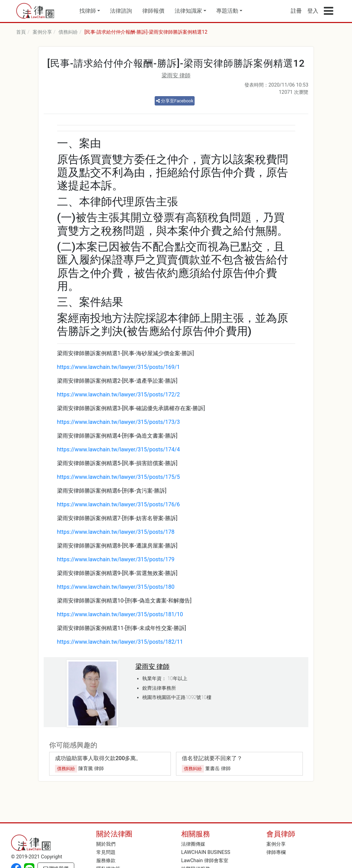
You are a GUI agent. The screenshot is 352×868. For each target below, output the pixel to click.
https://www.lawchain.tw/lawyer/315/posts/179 (116, 559)
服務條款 (106, 861)
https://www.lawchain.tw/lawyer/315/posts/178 (116, 532)
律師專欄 (276, 852)
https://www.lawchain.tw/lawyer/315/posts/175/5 (119, 477)
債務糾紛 (68, 32)
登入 (313, 11)
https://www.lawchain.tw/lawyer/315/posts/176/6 (119, 504)
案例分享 (42, 32)
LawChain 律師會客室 (205, 861)
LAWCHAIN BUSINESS (206, 852)
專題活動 (227, 11)
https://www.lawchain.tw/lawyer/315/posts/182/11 (120, 642)
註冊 (296, 11)
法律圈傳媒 (193, 844)
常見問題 (106, 852)
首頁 (21, 32)
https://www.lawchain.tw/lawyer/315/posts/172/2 (119, 394)
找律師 (88, 11)
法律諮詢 (121, 11)
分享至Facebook (175, 101)
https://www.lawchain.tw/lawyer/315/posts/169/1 (119, 367)
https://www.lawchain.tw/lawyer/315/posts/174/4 (119, 449)
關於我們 (106, 844)
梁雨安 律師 (176, 75)
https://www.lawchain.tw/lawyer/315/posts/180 (116, 587)
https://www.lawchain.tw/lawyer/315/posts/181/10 (120, 614)
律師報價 (153, 11)
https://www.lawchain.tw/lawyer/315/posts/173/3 (119, 422)
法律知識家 (188, 11)
